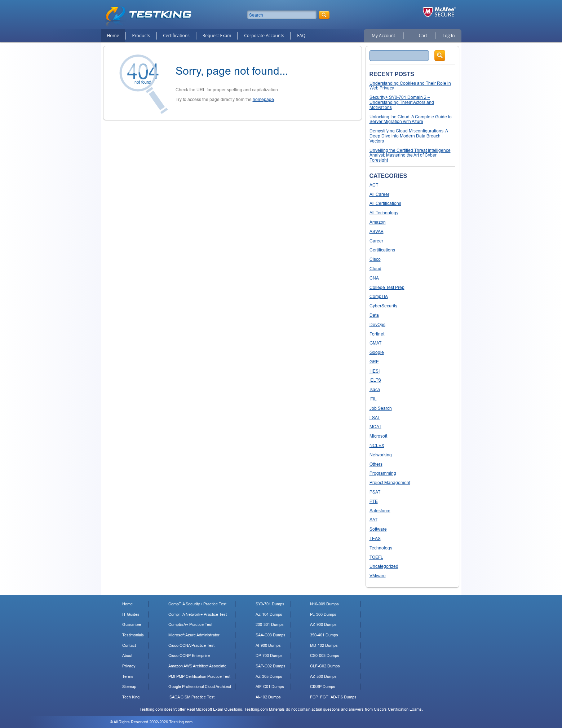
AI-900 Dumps (268, 645)
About (127, 655)
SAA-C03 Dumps (271, 635)
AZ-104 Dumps (269, 614)
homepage (263, 99)
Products (141, 36)
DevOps (377, 324)
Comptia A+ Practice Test (190, 624)
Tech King (131, 697)
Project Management (390, 483)
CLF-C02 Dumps (325, 666)
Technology (381, 548)
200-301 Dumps (270, 624)
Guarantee (132, 624)
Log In (449, 36)
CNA (374, 278)
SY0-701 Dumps (270, 604)
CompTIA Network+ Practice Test (198, 614)
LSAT (375, 418)
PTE (374, 501)
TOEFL (376, 557)
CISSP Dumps (323, 687)
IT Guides (131, 614)
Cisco (375, 259)
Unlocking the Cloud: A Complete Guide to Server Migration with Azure (411, 119)
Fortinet (377, 334)
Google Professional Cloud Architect (200, 687)
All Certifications (385, 203)
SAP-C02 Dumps (271, 666)
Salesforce (380, 511)
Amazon (378, 222)
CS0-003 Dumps (325, 655)
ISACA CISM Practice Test (191, 697)
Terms (128, 676)
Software (378, 529)
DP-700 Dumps (269, 655)
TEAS (375, 538)
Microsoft (378, 436)
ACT (374, 185)
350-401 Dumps (324, 635)
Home (113, 36)
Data (374, 315)
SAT (373, 520)
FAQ (301, 36)
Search (440, 56)
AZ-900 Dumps (323, 624)
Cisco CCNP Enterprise (189, 655)
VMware (378, 576)
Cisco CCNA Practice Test (191, 645)
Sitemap (129, 687)
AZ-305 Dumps (269, 676)
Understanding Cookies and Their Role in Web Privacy (410, 86)
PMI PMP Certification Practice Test (199, 676)
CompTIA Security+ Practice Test (197, 604)
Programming (383, 473)
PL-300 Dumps (323, 614)
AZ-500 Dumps (323, 676)
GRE (374, 362)
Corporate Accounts (264, 36)
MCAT (375, 427)
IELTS (375, 380)
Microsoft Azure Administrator (194, 635)
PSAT (375, 492)
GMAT (375, 343)
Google (377, 352)
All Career (379, 194)
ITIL (373, 399)
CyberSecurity (383, 306)
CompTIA (379, 296)
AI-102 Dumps (268, 697)
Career (376, 241)
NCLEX (377, 445)
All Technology (384, 213)
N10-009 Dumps (324, 604)
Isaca (375, 389)
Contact (129, 645)
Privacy (129, 666)
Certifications (176, 36)
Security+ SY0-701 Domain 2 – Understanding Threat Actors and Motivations (402, 102)
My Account (383, 36)
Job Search (381, 408)
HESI (375, 371)
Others (376, 464)
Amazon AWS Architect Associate (197, 666)
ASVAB (377, 231)
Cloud (375, 269)
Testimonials (133, 635)
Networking (381, 455)
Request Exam (217, 36)
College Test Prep (387, 287)
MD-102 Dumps (324, 645)
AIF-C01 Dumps (270, 687)
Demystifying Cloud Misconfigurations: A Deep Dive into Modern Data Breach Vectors (409, 136)
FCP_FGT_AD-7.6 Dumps (333, 697)
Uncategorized (384, 566)
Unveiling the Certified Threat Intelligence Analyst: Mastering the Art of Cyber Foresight (410, 155)
